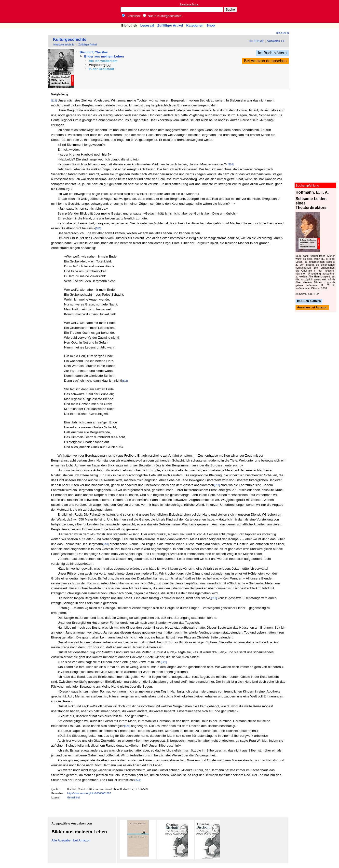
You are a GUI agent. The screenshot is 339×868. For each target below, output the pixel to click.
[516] (125, 381)
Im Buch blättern (272, 53)
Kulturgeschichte (70, 39)
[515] (98, 228)
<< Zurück (256, 41)
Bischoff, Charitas (94, 52)
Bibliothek (131, 16)
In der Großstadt (102, 69)
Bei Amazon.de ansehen (265, 61)
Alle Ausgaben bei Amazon (71, 840)
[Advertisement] (316, 11)
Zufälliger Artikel (170, 25)
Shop (210, 25)
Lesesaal (147, 25)
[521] (127, 726)
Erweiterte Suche (189, 5)
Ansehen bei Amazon (312, 308)
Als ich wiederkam (103, 61)
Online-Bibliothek (23, 11)
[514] (54, 101)
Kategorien (195, 25)
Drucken (283, 33)
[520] (164, 662)
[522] (138, 780)
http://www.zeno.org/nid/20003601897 (89, 793)
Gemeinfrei (73, 797)
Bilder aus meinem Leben (104, 56)
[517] (217, 485)
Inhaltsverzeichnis (64, 44)
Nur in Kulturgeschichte (162, 16)
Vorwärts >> (276, 41)
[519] (214, 598)
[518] (106, 544)
